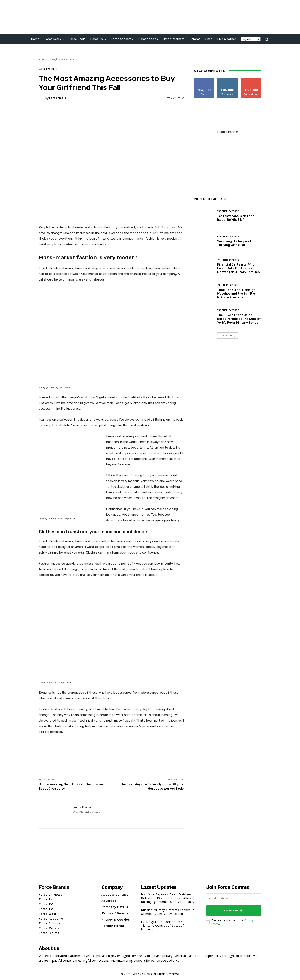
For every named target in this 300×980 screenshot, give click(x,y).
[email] (234, 898)
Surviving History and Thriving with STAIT (234, 243)
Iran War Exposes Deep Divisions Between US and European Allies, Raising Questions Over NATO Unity (168, 898)
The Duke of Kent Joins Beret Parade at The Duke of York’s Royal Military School (239, 319)
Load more (228, 335)
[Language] (251, 39)
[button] (266, 39)
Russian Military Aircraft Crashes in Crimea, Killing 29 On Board (168, 912)
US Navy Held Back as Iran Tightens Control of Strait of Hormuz (162, 926)
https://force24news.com (86, 812)
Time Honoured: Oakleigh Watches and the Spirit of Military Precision (237, 294)
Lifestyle (54, 59)
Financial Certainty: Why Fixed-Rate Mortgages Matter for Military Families (238, 268)
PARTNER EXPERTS (228, 211)
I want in (234, 911)
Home (42, 59)
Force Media (58, 98)
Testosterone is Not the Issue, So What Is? (236, 218)
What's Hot (67, 59)
